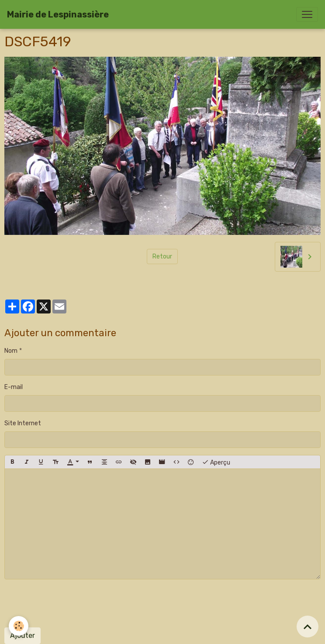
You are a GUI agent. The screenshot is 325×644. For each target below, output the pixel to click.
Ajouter (22, 635)
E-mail (14, 387)
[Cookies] (19, 626)
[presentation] (71, 603)
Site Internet (23, 423)
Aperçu (216, 462)
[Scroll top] (308, 627)
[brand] (58, 14)
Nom (11, 351)
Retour (162, 257)
